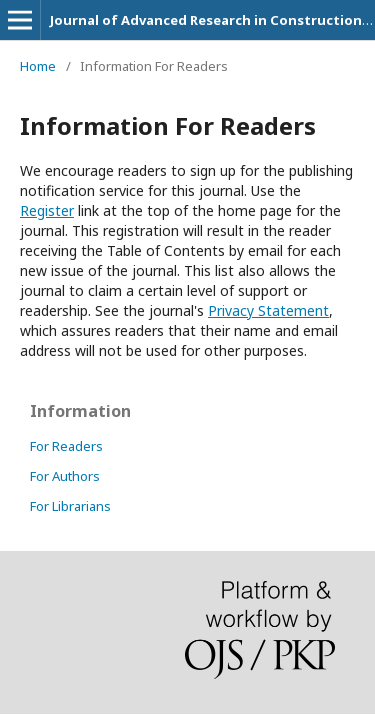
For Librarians (70, 506)
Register (47, 210)
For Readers (66, 446)
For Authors (65, 476)
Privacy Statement (268, 310)
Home (38, 66)
